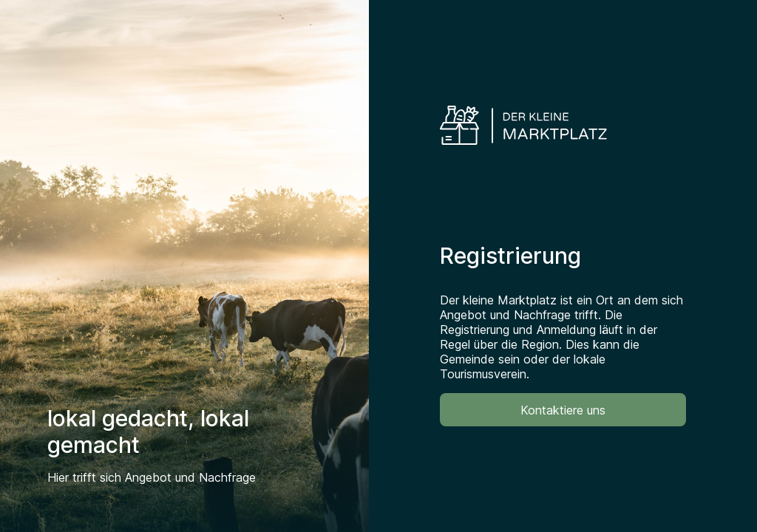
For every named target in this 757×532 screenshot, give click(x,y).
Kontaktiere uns (563, 410)
